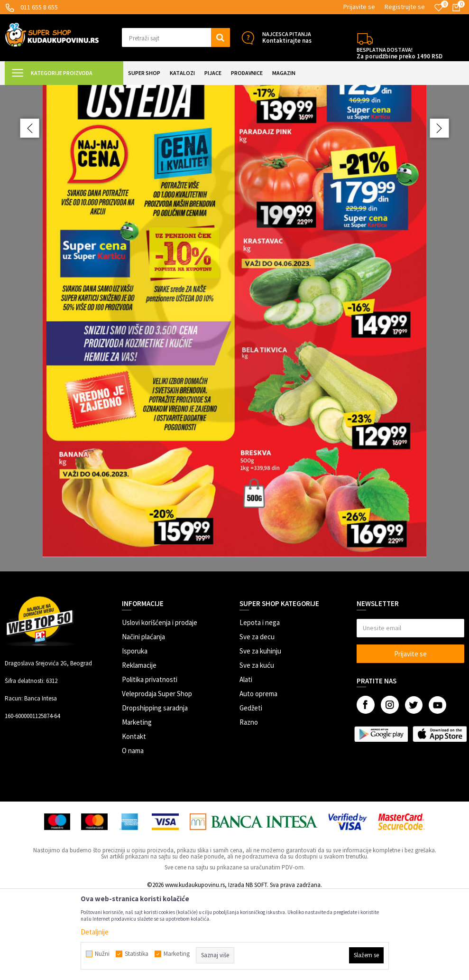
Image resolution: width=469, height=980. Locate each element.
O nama (133, 835)
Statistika (137, 954)
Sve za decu (257, 722)
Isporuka (135, 736)
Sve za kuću (257, 750)
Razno (249, 807)
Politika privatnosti (150, 764)
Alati (246, 764)
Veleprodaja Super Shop (157, 779)
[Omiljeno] (439, 8)
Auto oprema (258, 779)
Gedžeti (251, 793)
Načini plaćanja (143, 722)
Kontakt (134, 821)
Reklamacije (139, 750)
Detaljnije (95, 932)
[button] (176, 37)
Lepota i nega (260, 707)
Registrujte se (405, 7)
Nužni (102, 954)
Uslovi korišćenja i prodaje (160, 707)
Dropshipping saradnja (155, 793)
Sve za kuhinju (260, 736)
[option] (234, 371)
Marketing (137, 807)
